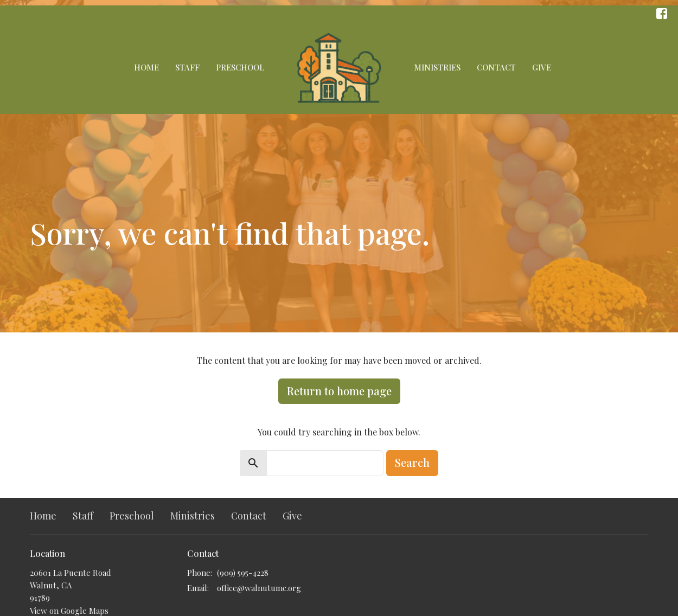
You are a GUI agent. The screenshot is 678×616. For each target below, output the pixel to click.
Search (412, 462)
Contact (496, 67)
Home (146, 67)
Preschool (240, 67)
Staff (187, 67)
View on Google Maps (69, 611)
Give (542, 67)
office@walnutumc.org (259, 588)
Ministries (437, 67)
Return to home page (339, 391)
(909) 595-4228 (243, 573)
